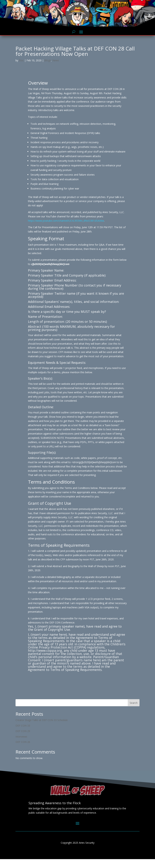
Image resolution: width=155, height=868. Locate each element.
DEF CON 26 (23, 751)
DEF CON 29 (23, 740)
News (56, 69)
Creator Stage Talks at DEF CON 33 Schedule (42, 729)
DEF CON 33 (23, 734)
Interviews (21, 745)
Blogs (48, 69)
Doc (21, 69)
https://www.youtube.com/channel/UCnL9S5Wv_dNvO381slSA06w (66, 230)
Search (134, 712)
